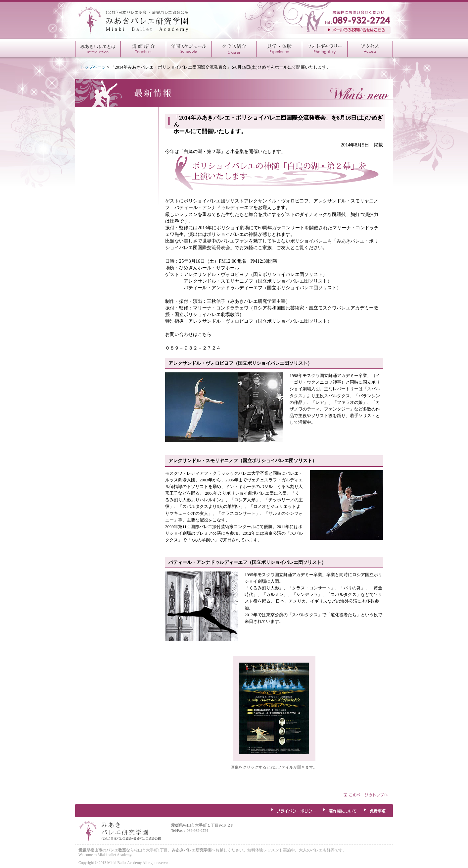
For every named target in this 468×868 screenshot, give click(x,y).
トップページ (93, 67)
